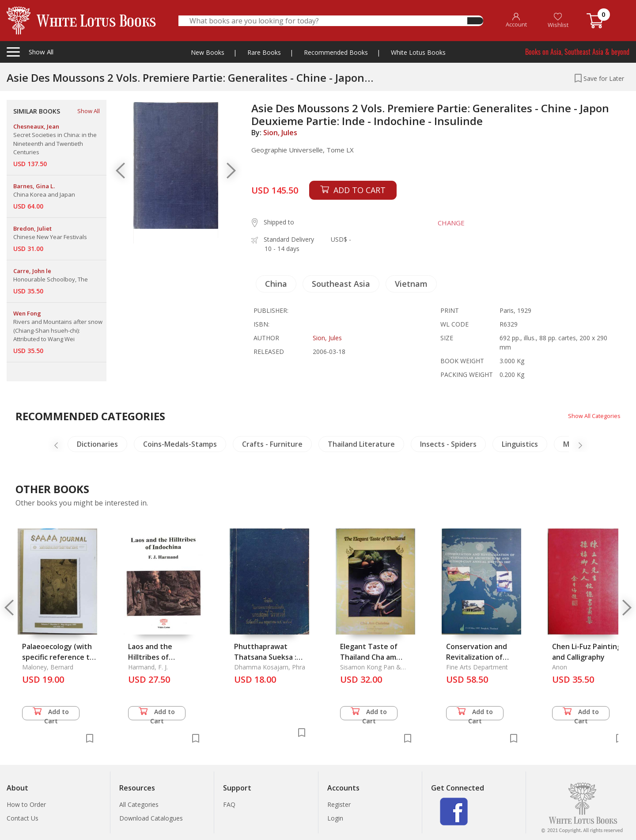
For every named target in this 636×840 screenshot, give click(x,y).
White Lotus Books (418, 52)
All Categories (139, 804)
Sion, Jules (280, 133)
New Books (208, 52)
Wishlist (558, 21)
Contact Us (23, 818)
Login (335, 818)
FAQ (229, 804)
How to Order (26, 804)
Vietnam (411, 284)
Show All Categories (592, 416)
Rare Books (264, 52)
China (276, 284)
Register (339, 804)
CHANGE (446, 223)
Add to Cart (51, 714)
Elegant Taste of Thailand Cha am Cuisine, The (369, 657)
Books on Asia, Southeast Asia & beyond (577, 52)
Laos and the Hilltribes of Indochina (150, 657)
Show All (89, 111)
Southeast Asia (341, 284)
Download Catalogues (151, 818)
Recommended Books (336, 52)
